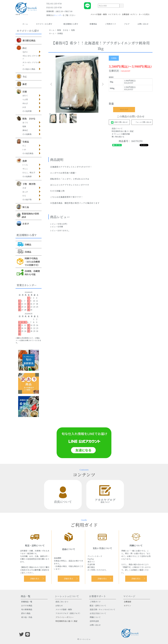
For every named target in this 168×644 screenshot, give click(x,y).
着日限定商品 (26, 40)
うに (22, 76)
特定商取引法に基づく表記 (123, 131)
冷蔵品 (24, 244)
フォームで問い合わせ (142, 122)
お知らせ (59, 606)
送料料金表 (94, 621)
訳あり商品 (26, 613)
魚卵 (22, 161)
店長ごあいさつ (62, 602)
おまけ (23, 223)
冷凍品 (24, 252)
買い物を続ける (118, 137)
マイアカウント (114, 13)
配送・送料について (98, 606)
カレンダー (58, 15)
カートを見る (144, 13)
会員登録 (126, 13)
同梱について (95, 617)
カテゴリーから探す (46, 24)
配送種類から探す (73, 24)
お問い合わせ (143, 24)
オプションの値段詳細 (121, 134)
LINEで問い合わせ (119, 122)
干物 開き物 (26, 184)
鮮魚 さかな (26, 118)
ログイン (134, 13)
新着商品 (93, 24)
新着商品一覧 (27, 602)
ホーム (25, 24)
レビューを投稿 (56, 227)
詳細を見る (35, 579)
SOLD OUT (124, 110)
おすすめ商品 (27, 606)
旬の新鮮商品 (27, 609)
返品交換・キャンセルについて (102, 609)
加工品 (23, 207)
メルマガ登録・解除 (99, 13)
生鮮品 (23, 141)
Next (102, 84)
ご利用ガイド (110, 24)
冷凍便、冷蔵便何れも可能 (28, 272)
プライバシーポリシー (65, 617)
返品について (117, 128)
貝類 (22, 91)
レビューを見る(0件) (59, 224)
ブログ (127, 24)
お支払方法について (98, 613)
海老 (22, 84)
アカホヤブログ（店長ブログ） (68, 613)
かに (22, 48)
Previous (52, 84)
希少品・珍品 (27, 617)
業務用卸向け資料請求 (28, 215)
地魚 (73, 30)
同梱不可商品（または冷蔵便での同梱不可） (28, 262)
